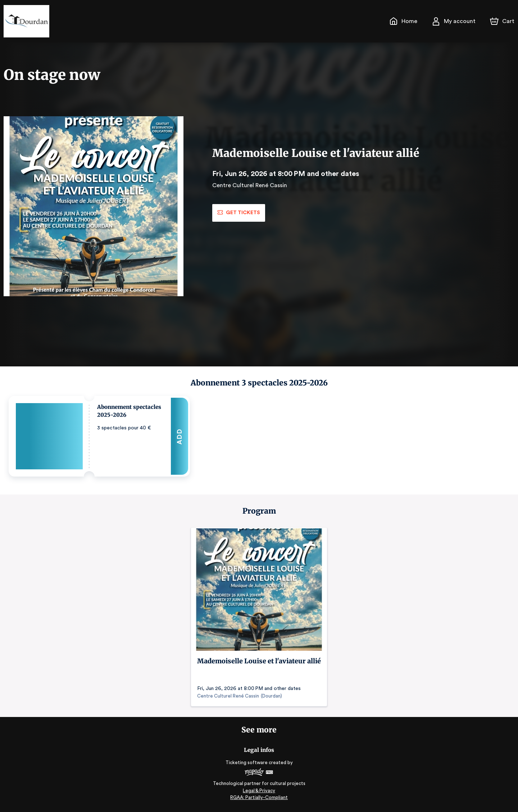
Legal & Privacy (259, 791)
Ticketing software (247, 763)
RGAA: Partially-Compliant (259, 797)
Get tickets (238, 213)
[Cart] (503, 21)
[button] (99, 436)
